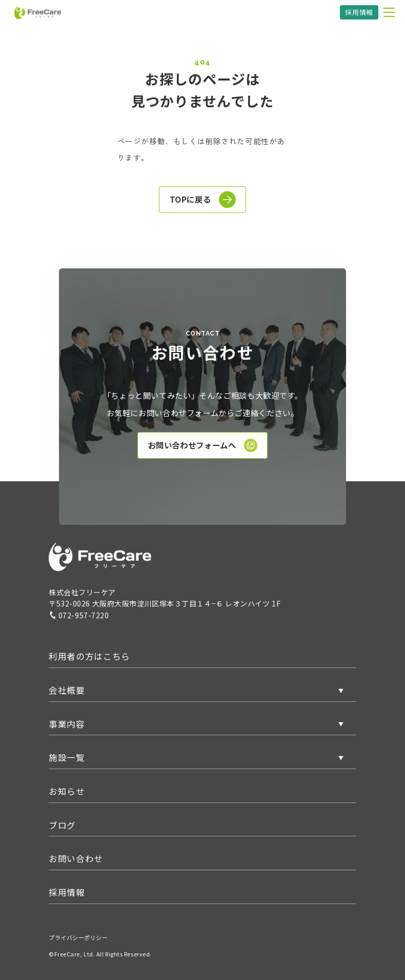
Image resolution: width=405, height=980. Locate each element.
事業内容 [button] (67, 724)
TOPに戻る (203, 200)
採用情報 (359, 12)
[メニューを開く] (389, 12)
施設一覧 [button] (67, 757)
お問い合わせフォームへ (203, 445)
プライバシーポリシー (78, 937)
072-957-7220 (79, 615)
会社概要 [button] (67, 690)
